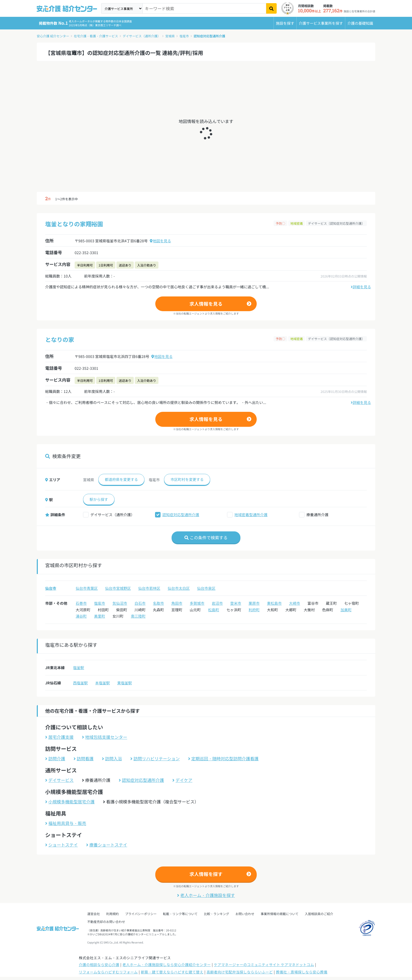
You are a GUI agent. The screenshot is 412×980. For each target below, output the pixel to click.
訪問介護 (55, 758)
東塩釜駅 (125, 683)
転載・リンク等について (180, 914)
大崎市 (295, 603)
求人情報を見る (206, 304)
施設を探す (285, 23)
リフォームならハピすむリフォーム (108, 972)
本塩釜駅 (102, 683)
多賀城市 (197, 603)
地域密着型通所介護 (251, 515)
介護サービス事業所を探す (321, 23)
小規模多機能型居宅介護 (70, 802)
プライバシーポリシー (141, 914)
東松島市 (274, 603)
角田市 (177, 603)
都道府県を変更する (121, 479)
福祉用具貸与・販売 (66, 823)
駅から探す (99, 499)
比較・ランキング (217, 914)
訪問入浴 (112, 758)
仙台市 (51, 588)
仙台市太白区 (179, 588)
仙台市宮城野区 (118, 588)
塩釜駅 (79, 668)
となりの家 (60, 339)
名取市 (158, 603)
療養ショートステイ (107, 845)
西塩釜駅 (80, 683)
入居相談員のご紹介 (319, 914)
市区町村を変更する (187, 479)
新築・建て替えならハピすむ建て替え (172, 972)
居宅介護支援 (59, 737)
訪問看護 (84, 758)
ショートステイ (61, 845)
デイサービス (59, 780)
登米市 (236, 603)
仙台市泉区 (206, 588)
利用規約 (112, 914)
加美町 (346, 610)
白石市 (140, 603)
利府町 (254, 610)
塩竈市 (184, 36)
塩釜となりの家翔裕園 (74, 224)
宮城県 (170, 36)
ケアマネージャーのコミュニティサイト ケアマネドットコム (264, 964)
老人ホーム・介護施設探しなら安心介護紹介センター (167, 964)
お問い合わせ (245, 914)
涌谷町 (81, 616)
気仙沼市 (120, 603)
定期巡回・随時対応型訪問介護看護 (223, 758)
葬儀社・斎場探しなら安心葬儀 (302, 972)
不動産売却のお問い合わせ (106, 922)
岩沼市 (217, 603)
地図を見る (160, 241)
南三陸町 (138, 616)
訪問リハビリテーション (155, 758)
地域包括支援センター (105, 737)
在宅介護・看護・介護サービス (96, 36)
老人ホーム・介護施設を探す (206, 895)
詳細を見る (361, 287)
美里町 (100, 616)
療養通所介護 (317, 515)
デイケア (182, 780)
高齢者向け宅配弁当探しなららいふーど (240, 972)
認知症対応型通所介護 (209, 36)
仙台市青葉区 (87, 588)
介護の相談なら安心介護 (99, 964)
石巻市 (81, 603)
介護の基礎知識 (360, 23)
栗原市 (254, 603)
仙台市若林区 (149, 588)
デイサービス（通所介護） (142, 36)
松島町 (214, 610)
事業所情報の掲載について (280, 914)
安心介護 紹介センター (53, 36)
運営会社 (94, 914)
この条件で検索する (206, 537)
